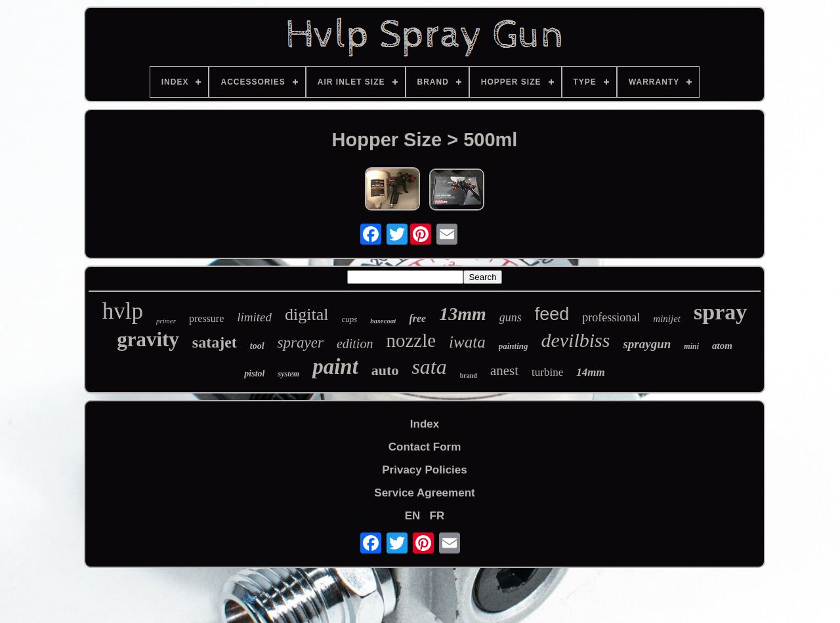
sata (429, 367)
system (288, 374)
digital (306, 314)
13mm (463, 314)
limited (254, 317)
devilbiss (575, 340)
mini (691, 346)
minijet (667, 319)
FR (437, 516)
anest (504, 371)
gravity (148, 339)
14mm (590, 372)
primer (166, 321)
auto (385, 370)
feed (552, 314)
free (417, 318)
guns (511, 317)
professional (611, 317)
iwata (467, 342)
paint (335, 367)
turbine (547, 372)
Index (425, 424)
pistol (254, 373)
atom (722, 346)
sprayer (301, 343)
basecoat (383, 321)
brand (469, 375)
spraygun (647, 344)
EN (413, 516)
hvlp (123, 311)
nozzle (411, 340)
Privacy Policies (424, 470)
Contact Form (425, 447)
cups (349, 319)
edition (355, 344)
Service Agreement (424, 493)
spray (720, 312)
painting (514, 346)
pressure (206, 318)
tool (257, 346)
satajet (215, 342)
